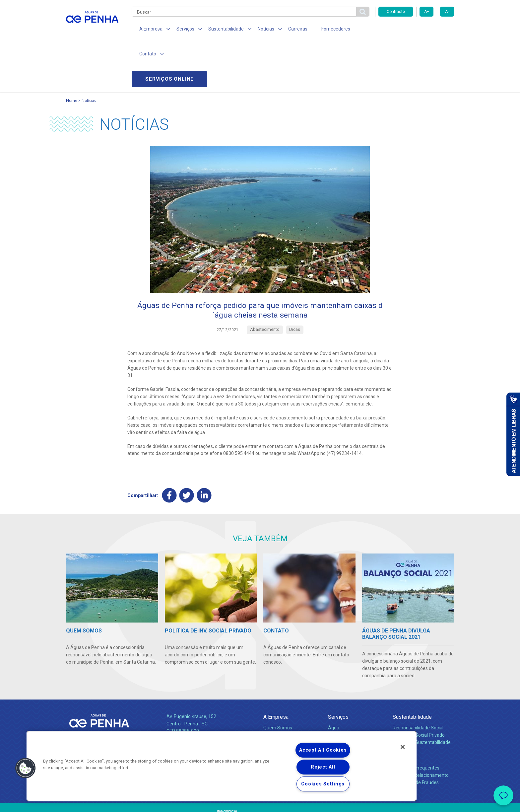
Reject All (323, 767)
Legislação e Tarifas (349, 688)
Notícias (89, 52)
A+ (427, 12)
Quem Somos (278, 680)
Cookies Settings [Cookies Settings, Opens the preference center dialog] (323, 784)
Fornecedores (322, 30)
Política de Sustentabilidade (422, 695)
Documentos (341, 702)
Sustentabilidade (412, 669)
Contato (402, 710)
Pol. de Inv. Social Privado (419, 688)
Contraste (396, 12)
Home (72, 52)
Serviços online (416, 30)
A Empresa (276, 669)
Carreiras (286, 30)
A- (447, 12)
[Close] (403, 747)
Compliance (276, 688)
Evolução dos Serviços (351, 695)
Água (334, 680)
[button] (26, 768)
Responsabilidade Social (418, 680)
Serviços (338, 669)
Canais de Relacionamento (421, 728)
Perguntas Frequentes (416, 720)
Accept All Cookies (323, 750)
